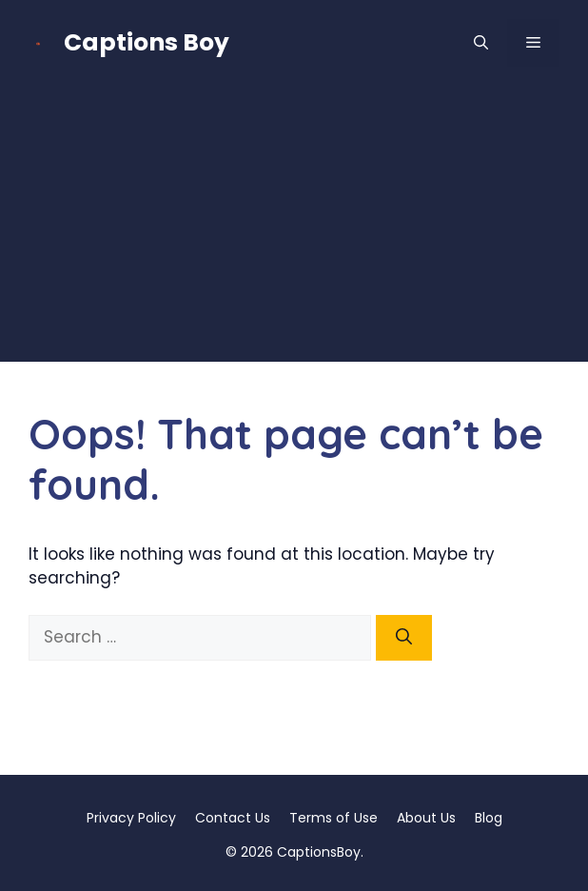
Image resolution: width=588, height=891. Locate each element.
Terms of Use (333, 818)
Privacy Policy (131, 818)
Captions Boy (147, 42)
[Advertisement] (294, 228)
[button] (481, 43)
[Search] (404, 638)
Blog (489, 818)
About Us (426, 818)
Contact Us (233, 818)
